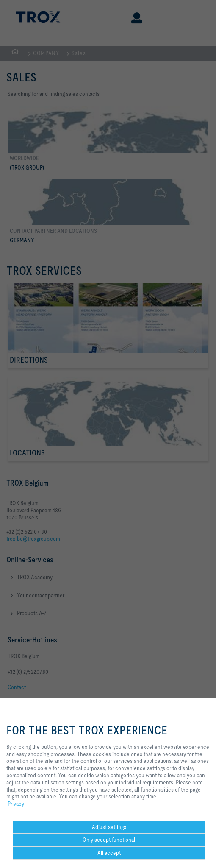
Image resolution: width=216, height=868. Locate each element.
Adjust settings (109, 827)
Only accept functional (109, 840)
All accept (109, 853)
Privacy (16, 804)
